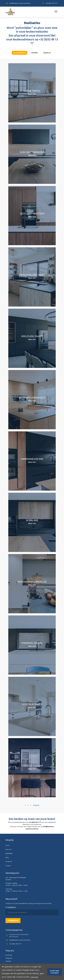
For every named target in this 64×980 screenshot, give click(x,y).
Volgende (36, 805)
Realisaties (9, 853)
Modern (34, 53)
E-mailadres (11, 907)
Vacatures (9, 861)
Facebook (9, 955)
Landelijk (47, 53)
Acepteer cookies (55, 972)
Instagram (9, 958)
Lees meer (34, 977)
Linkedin (8, 961)
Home (8, 845)
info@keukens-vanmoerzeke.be (18, 3)
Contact (8, 866)
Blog (7, 857)
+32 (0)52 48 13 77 (50, 3)
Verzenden (13, 921)
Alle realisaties (19, 53)
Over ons (9, 849)
